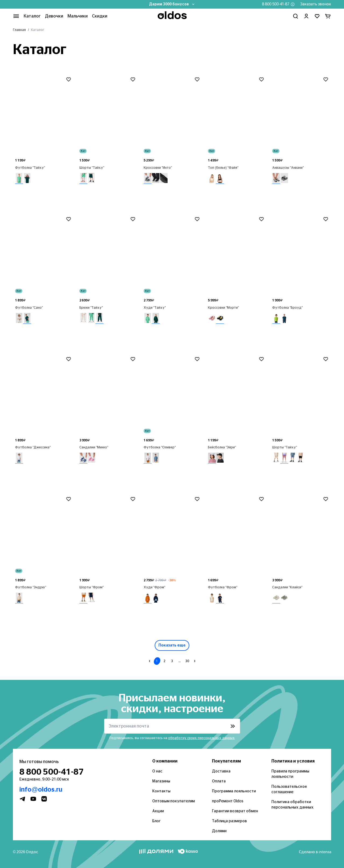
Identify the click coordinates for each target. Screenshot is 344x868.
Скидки (100, 16)
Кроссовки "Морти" (224, 308)
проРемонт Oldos (228, 801)
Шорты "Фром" (92, 587)
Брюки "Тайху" (91, 308)
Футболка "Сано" (29, 308)
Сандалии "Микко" (94, 447)
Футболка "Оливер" (160, 447)
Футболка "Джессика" (33, 447)
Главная (19, 30)
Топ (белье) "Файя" (223, 168)
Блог (156, 821)
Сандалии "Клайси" (287, 587)
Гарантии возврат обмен (235, 811)
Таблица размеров (229, 821)
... (180, 661)
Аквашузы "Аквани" (288, 168)
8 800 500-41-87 (276, 4)
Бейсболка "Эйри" (222, 447)
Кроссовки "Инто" (158, 168)
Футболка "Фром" (223, 587)
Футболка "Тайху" (30, 168)
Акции (158, 811)
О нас (157, 771)
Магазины (161, 781)
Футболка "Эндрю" (31, 587)
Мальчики (78, 16)
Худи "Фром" (155, 587)
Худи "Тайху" (155, 308)
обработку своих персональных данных (201, 738)
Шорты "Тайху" (92, 168)
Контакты (161, 791)
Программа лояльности (234, 791)
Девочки (54, 16)
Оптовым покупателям (173, 801)
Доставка (221, 771)
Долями (219, 831)
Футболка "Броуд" (288, 308)
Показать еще (172, 645)
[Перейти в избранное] (317, 16)
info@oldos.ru (41, 790)
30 (187, 661)
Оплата (219, 781)
